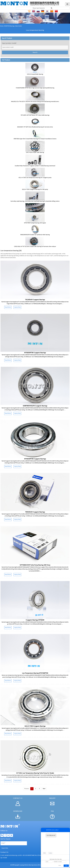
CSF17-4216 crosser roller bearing (35, 152)
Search (35, 52)
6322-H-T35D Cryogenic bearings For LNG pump (35, 189)
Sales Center (19, 26)
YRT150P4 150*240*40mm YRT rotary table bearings (35, 115)
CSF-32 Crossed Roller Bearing (35, 74)
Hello (45, 853)
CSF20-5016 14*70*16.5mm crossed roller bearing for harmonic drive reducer (35, 247)
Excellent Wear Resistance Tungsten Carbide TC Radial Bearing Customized (35, 166)
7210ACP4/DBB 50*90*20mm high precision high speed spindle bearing (35, 88)
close (60, 865)
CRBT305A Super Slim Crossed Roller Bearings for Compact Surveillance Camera (35, 139)
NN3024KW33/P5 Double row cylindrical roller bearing (35, 235)
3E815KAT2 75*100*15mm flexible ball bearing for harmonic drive (35, 127)
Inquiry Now (5, 848)
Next (44, 789)
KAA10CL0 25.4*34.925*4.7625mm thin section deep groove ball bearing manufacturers (35, 102)
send (66, 866)
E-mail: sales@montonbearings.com (10, 855)
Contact (50, 853)
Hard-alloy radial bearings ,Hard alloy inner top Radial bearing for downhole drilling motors (35, 201)
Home (2, 26)
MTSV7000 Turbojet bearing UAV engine (35, 223)
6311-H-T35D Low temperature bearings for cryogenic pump (35, 178)
